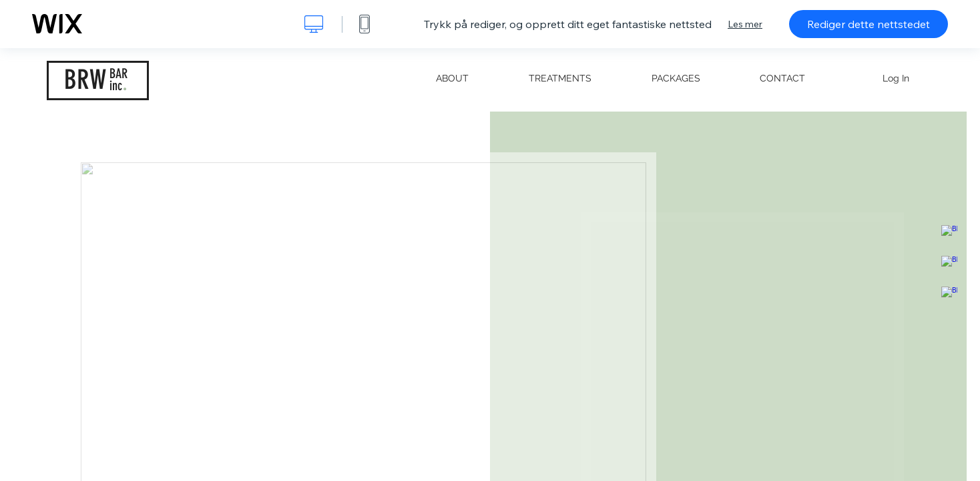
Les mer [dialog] (745, 24)
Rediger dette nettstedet (869, 24)
